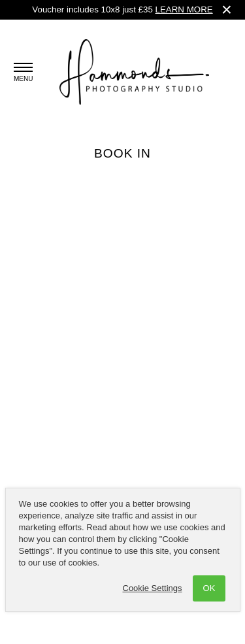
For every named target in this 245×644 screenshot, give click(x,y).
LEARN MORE (184, 9)
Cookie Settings (153, 588)
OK (209, 588)
